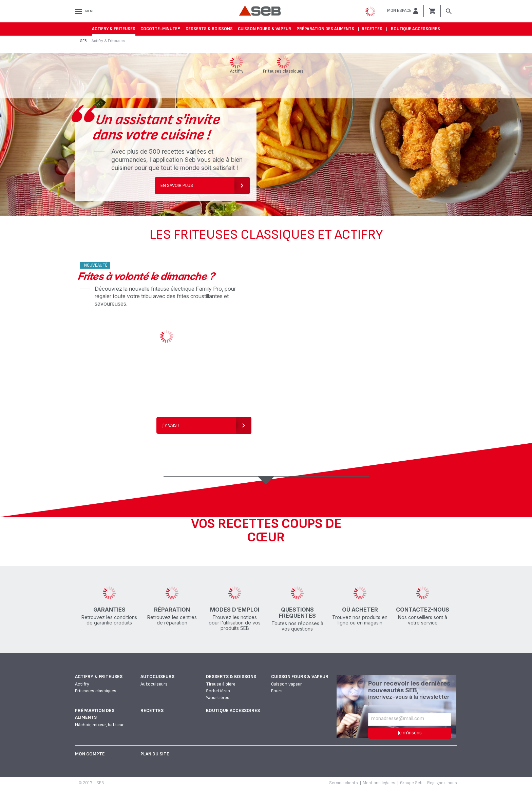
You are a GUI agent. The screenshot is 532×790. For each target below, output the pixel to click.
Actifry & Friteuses (114, 29)
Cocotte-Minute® (160, 29)
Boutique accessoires (415, 29)
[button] (403, 11)
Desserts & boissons (209, 29)
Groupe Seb (411, 783)
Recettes (372, 29)
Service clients (344, 783)
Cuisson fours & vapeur (264, 29)
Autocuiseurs (157, 677)
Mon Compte (90, 754)
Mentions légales (379, 783)
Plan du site (155, 754)
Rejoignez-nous (442, 783)
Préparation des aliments (325, 29)
